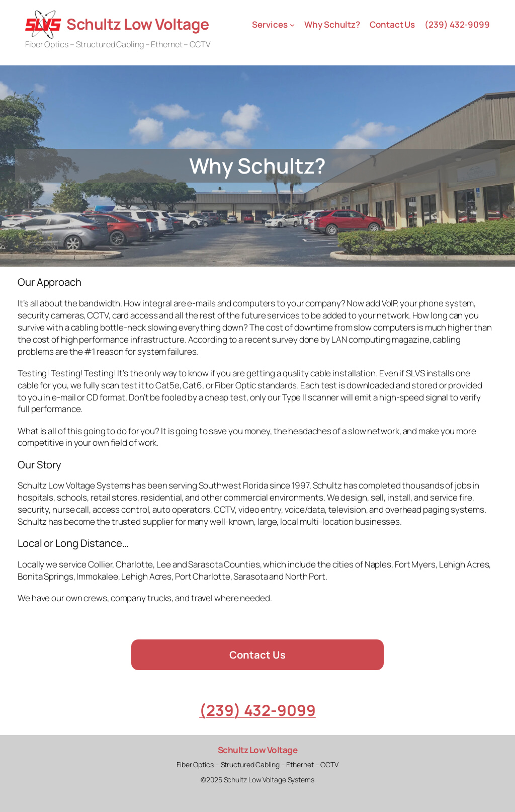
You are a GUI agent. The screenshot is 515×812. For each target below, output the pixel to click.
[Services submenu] (292, 24)
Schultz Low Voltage (138, 24)
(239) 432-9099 (257, 710)
